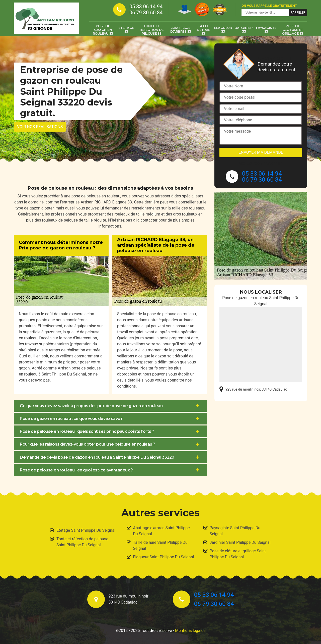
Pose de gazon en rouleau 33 (103, 30)
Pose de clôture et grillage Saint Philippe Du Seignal (238, 554)
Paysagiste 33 (266, 30)
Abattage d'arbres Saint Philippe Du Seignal (161, 531)
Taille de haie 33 (203, 30)
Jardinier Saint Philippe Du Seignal (240, 542)
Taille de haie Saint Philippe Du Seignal (160, 545)
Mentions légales (190, 631)
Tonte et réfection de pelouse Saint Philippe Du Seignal (82, 542)
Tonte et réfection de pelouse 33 (152, 30)
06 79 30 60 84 (146, 13)
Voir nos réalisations (40, 127)
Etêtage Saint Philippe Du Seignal (86, 530)
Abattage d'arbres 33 (181, 30)
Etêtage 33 (126, 30)
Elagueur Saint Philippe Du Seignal (163, 557)
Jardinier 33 (244, 30)
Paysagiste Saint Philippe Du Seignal (235, 531)
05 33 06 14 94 (146, 7)
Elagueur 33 (223, 30)
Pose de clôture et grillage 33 (293, 30)
